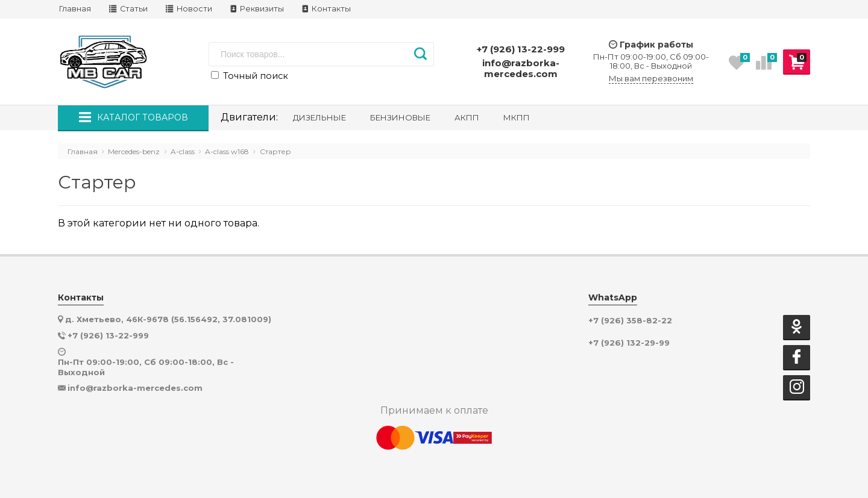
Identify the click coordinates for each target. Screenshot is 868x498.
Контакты (326, 9)
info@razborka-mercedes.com (521, 68)
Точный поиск (250, 76)
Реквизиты (257, 9)
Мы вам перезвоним (651, 79)
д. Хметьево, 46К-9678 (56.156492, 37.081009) (168, 319)
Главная (75, 9)
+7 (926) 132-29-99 (629, 343)
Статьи (128, 9)
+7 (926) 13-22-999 (521, 49)
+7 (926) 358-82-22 (630, 321)
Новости (189, 9)
